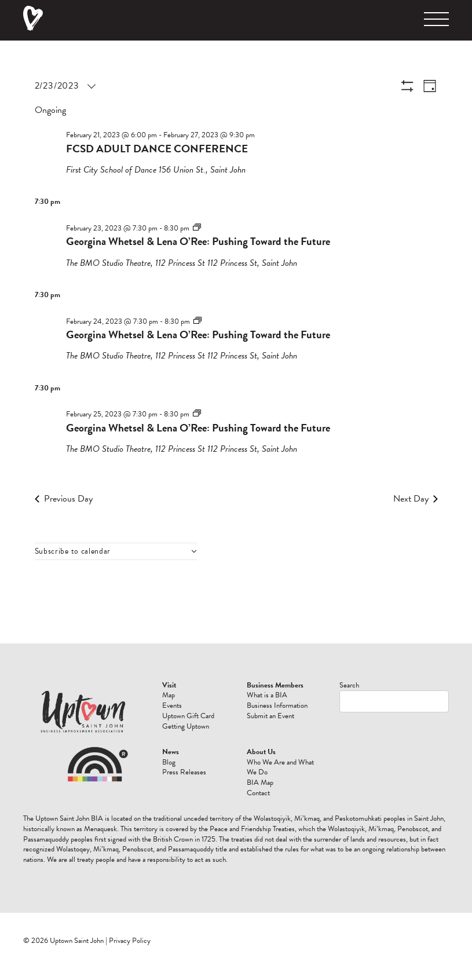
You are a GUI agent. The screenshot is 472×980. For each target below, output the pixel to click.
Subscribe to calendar (73, 551)
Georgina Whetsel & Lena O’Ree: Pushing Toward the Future (198, 241)
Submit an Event (270, 716)
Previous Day (64, 499)
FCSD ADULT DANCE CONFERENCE (157, 149)
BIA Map (260, 782)
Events (172, 705)
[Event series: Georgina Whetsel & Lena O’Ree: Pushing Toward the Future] (197, 228)
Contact (258, 793)
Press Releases (184, 772)
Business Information (277, 705)
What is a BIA (267, 695)
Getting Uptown (186, 726)
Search (349, 685)
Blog (169, 762)
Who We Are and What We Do (280, 767)
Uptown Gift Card (188, 716)
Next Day (416, 499)
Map (169, 695)
